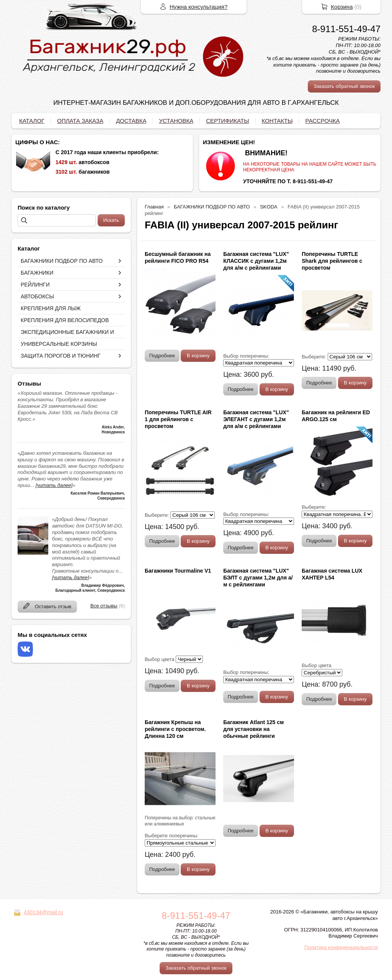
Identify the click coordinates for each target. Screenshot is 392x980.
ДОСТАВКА (131, 121)
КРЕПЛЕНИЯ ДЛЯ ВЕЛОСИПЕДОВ (65, 320)
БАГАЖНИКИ (37, 273)
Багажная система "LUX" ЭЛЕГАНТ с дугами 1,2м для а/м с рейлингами (256, 419)
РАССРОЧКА (322, 121)
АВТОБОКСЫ (37, 296)
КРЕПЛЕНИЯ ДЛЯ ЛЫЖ (51, 308)
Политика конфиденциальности (341, 947)
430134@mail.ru (43, 912)
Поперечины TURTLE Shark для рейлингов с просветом (332, 261)
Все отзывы (104, 606)
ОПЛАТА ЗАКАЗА (80, 121)
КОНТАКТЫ (277, 121)
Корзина (342, 7)
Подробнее (162, 356)
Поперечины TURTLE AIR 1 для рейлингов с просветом (178, 419)
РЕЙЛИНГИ (35, 285)
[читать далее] (54, 485)
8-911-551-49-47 (346, 29)
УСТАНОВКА (176, 121)
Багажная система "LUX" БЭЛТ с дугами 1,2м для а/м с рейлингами (258, 578)
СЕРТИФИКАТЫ (227, 121)
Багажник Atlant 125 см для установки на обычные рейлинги (253, 729)
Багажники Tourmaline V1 (178, 571)
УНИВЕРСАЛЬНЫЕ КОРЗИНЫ (59, 344)
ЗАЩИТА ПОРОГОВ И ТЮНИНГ (61, 356)
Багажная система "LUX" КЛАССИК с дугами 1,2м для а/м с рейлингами (256, 261)
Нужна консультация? (198, 7)
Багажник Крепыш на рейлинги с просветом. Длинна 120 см (175, 729)
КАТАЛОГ (32, 121)
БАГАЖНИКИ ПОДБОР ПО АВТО (62, 261)
